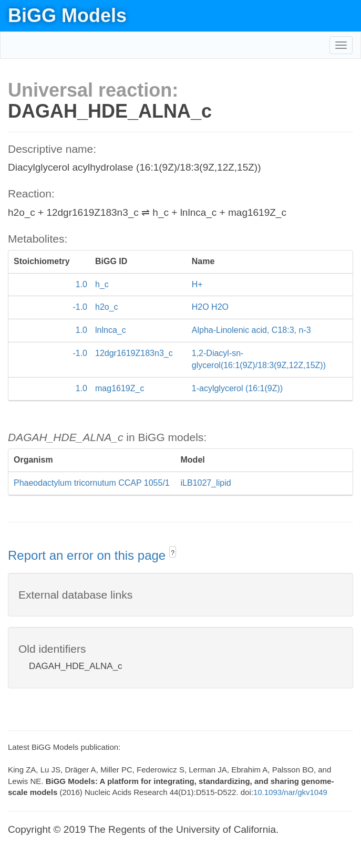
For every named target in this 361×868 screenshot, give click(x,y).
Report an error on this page (89, 555)
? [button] (173, 553)
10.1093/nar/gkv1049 (290, 792)
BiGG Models (67, 15)
